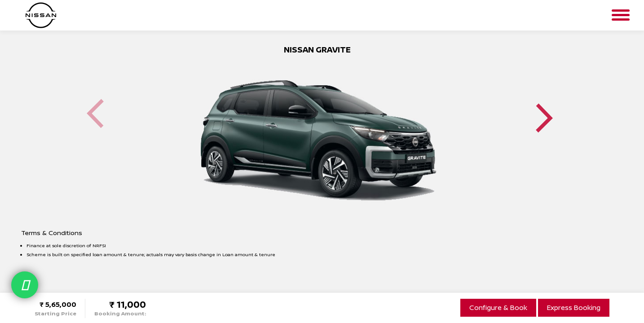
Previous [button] (95, 114)
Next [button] (544, 118)
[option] (318, 132)
